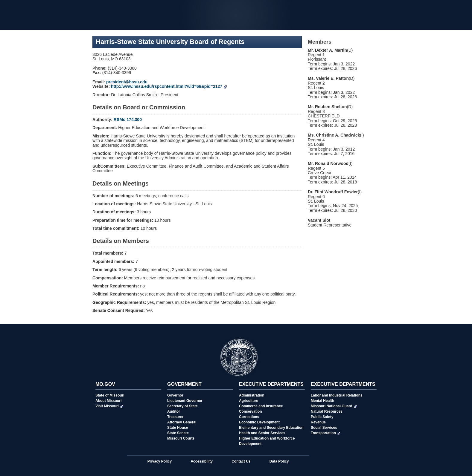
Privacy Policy (160, 461)
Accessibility (201, 461)
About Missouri (108, 401)
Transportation (326, 433)
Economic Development (259, 422)
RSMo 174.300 (128, 120)
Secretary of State (182, 406)
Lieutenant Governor (185, 401)
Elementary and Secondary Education (271, 428)
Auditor (174, 411)
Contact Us (241, 461)
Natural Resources (327, 411)
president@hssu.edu (127, 82)
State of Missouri (110, 395)
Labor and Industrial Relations (337, 395)
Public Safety (322, 417)
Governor (175, 395)
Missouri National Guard (334, 406)
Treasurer (175, 417)
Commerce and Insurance (261, 406)
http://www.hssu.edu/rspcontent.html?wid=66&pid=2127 (169, 86)
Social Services (324, 428)
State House (178, 428)
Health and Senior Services (262, 433)
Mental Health (322, 401)
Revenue (318, 422)
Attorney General (182, 422)
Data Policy (279, 461)
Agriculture (249, 401)
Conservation (251, 411)
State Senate (178, 433)
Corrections (249, 417)
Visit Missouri (109, 406)
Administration (252, 395)
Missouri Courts (181, 438)
